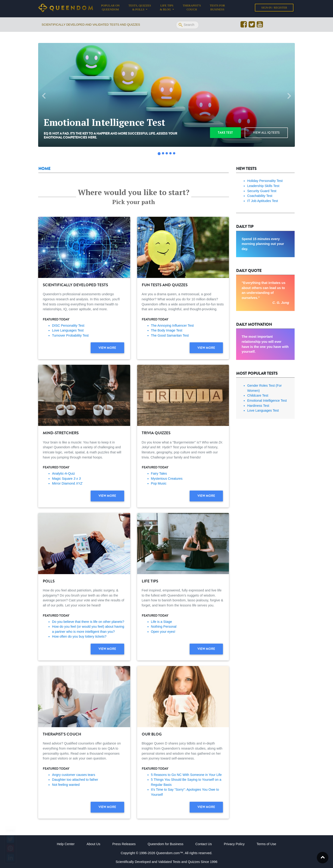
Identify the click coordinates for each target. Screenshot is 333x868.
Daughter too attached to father (75, 780)
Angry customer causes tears (74, 775)
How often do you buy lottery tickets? (79, 636)
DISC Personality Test (68, 325)
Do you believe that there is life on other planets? (88, 622)
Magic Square (66, 479)
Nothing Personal (164, 627)
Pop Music (159, 483)
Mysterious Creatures (167, 479)
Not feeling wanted (66, 785)
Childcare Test (258, 395)
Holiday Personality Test (265, 181)
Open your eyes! (163, 632)
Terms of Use (267, 844)
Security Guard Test (262, 191)
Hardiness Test (258, 406)
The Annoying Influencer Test (172, 325)
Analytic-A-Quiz (63, 473)
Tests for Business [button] (217, 8)
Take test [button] (226, 133)
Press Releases (124, 844)
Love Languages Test (68, 330)
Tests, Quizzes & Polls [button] (140, 8)
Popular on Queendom (113, 8)
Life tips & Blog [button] (166, 8)
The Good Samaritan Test (170, 335)
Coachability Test (260, 196)
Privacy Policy (234, 844)
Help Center (66, 844)
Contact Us (204, 844)
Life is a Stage (162, 622)
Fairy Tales (159, 473)
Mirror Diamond (67, 483)
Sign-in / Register (274, 9)
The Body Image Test (167, 330)
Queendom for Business (165, 844)
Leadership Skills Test (263, 186)
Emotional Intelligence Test (267, 401)
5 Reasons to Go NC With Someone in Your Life (186, 775)
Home (44, 169)
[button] (44, 96)
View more (108, 348)
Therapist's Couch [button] (192, 8)
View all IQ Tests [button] (267, 133)
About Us (93, 844)
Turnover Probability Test (70, 335)
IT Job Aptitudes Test (263, 201)
